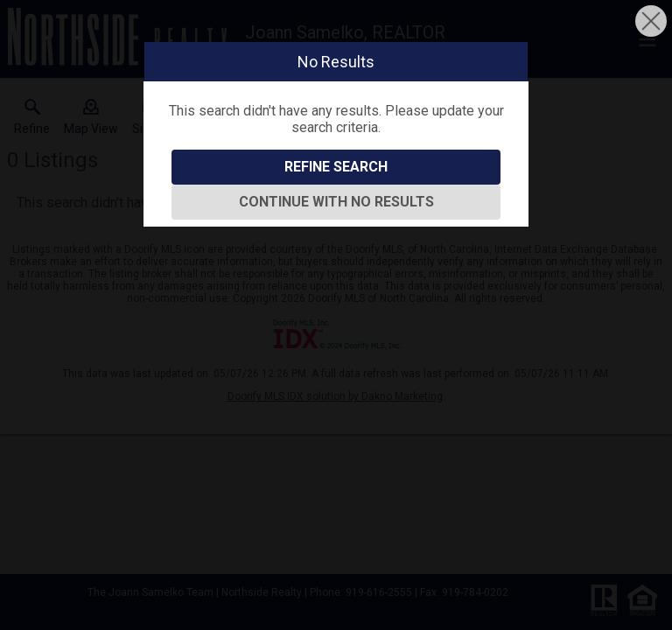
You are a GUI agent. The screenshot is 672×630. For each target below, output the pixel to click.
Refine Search (336, 167)
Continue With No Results (336, 202)
